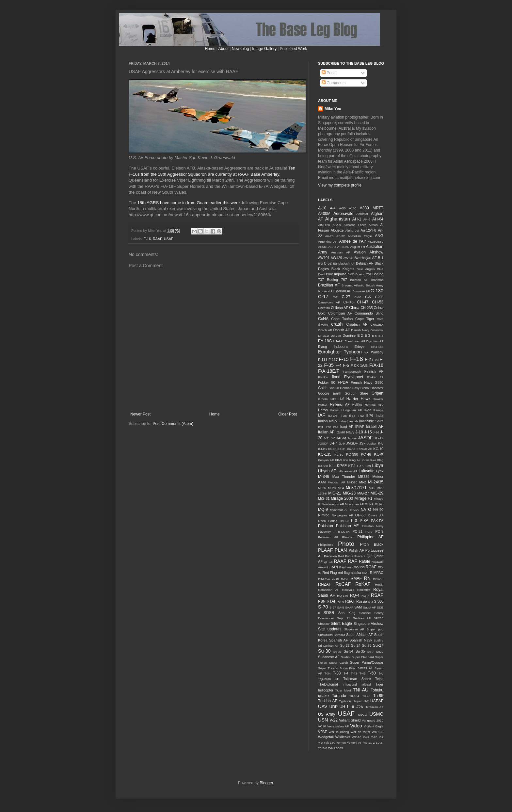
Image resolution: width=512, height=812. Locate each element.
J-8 (333, 438)
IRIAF (360, 427)
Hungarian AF (351, 410)
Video (356, 726)
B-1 (381, 258)
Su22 (380, 651)
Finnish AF (374, 371)
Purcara (360, 556)
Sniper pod (375, 629)
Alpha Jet (352, 230)
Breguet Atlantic (353, 285)
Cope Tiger (365, 319)
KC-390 (352, 454)
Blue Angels (366, 269)
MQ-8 (379, 504)
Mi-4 (341, 488)
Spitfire (378, 640)
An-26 (329, 236)
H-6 (341, 399)
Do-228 (336, 336)
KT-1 (352, 466)
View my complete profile (340, 185)
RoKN (379, 585)
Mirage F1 (363, 498)
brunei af (324, 291)
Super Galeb (339, 663)
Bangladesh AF (344, 263)
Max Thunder (344, 477)
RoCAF (343, 584)
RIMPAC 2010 (328, 579)
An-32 (341, 236)
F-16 (147, 239)
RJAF (345, 579)
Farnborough (352, 372)
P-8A (364, 521)
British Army (375, 285)
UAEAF (377, 701)
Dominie (349, 335)
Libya (378, 465)
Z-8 (325, 748)
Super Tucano (328, 668)
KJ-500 (323, 466)
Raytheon (346, 567)
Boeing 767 (337, 280)
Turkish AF (328, 701)
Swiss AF (365, 668)
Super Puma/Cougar (367, 662)
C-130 (377, 291)
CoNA (323, 319)
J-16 (376, 432)
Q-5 (370, 556)
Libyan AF (327, 471)
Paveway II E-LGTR (334, 532)
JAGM (341, 438)
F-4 (339, 365)
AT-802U (343, 247)
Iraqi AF (347, 427)
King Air (355, 460)
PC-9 (379, 531)
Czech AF (325, 330)
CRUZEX (377, 325)
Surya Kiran (348, 668)
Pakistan (326, 526)
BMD (351, 274)
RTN (341, 601)
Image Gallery (264, 49)
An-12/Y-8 (368, 230)
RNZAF (325, 584)
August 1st (357, 247)
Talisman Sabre (357, 679)
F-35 (329, 365)
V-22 (334, 720)
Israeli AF (375, 427)
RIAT (366, 573)
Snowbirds (325, 635)
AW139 (348, 258)
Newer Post (140, 414)
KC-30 (339, 455)
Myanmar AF (339, 510)
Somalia (339, 635)
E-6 (374, 336)
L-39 (368, 466)
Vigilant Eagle (374, 726)
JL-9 (342, 443)
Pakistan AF (347, 526)
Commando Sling (369, 313)
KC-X (379, 454)
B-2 (320, 263)
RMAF (356, 578)
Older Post (288, 414)
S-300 (379, 601)
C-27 (346, 297)
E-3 (368, 335)
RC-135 (359, 567)
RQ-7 (365, 596)
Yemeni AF (354, 743)
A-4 (333, 208)
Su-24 (356, 645)
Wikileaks (343, 737)
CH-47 (363, 302)
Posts (329, 73)
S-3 (370, 601)
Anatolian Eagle (360, 236)
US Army (327, 714)
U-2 (366, 701)
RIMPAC (377, 573)
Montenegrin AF (333, 504)
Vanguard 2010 (373, 720)
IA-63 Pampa (374, 410)
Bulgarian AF (341, 291)
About (224, 49)
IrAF (321, 427)
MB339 (364, 477)
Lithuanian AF (347, 471)
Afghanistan (338, 219)
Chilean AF (339, 308)
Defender (377, 330)
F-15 (344, 359)
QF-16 (328, 562)
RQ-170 (343, 596)
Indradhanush (348, 421)
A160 (353, 208)
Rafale (365, 561)
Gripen (377, 393)
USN (323, 720)
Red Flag (330, 573)
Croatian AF (357, 324)
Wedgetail (326, 737)
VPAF (322, 732)
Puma (349, 556)
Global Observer (372, 388)
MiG (372, 488)
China (354, 308)
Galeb (323, 388)
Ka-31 (342, 449)
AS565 (323, 247)
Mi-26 (322, 488)
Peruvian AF (328, 537)
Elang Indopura (333, 347)
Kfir (346, 460)
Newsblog (240, 49)
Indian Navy (328, 421)
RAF (352, 561)
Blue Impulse (336, 274)
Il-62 (361, 416)
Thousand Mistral (357, 684)
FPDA (343, 382)
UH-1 (344, 707)
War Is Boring (339, 732)
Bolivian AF (359, 280)
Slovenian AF (354, 629)
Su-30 (324, 651)
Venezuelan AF (338, 726)
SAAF (349, 607)
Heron (323, 410)
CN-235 (367, 308)
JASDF (365, 438)
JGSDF (323, 443)
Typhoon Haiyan (351, 701)
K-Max (323, 449)
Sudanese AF (329, 657)
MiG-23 (349, 493)
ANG (379, 236)
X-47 (366, 737)
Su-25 (367, 645)
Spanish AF (338, 640)
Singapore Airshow (368, 624)
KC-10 (378, 449)
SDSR (329, 613)
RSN (322, 601)
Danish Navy (360, 330)
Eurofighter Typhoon (340, 352)
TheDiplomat (328, 684)
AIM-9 (337, 225)
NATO (366, 510)
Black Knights (343, 269)
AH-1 (357, 219)
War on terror (360, 732)
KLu (332, 466)
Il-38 (352, 416)
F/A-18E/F (329, 371)
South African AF (360, 635)
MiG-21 (335, 493)
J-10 (359, 432)
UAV (323, 706)
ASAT (332, 247)
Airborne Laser (355, 225)
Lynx (380, 471)
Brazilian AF (329, 285)
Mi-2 (363, 482)
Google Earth (330, 393)
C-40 (358, 297)
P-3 (354, 521)
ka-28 (332, 449)
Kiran (365, 460)
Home (210, 49)
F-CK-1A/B (359, 365)
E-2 (360, 335)
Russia (362, 601)
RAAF (157, 239)
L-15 (360, 466)
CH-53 (378, 302)
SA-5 (340, 607)
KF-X (339, 460)
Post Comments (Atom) (173, 424)
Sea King (347, 613)
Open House (328, 521)
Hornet (335, 410)
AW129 (336, 258)
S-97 (333, 607)
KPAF (342, 466)
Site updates (330, 629)
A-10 (322, 208)
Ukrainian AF (374, 707)
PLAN (341, 550)
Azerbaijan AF (366, 258)
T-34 (327, 673)
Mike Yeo (333, 109)
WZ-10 (356, 737)
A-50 (342, 208)
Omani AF (376, 515)
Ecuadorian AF (355, 341)
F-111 (323, 360)
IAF (322, 415)
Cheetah (324, 308)
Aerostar (362, 214)
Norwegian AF (342, 515)
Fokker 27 (375, 377)
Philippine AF (370, 537)
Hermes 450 (374, 405)
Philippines (326, 545)
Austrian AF (341, 252)
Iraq (336, 427)
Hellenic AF (340, 404)
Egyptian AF (375, 341)
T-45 (362, 673)
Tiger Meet (343, 690)
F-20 (376, 360)
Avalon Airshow (369, 252)
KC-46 (366, 454)
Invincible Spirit (371, 421)
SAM (358, 607)
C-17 (323, 297)
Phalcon (348, 537)
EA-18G (325, 341)
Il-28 (344, 416)
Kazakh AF (364, 449)
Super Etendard (363, 657)
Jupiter (372, 443)
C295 (379, 297)
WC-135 (378, 732)
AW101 (324, 258)
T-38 (337, 673)
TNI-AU (361, 690)
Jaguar (352, 438)
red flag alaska (350, 573)
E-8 (381, 336)
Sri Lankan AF (328, 646)
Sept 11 (344, 618)
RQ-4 (355, 595)
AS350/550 (376, 242)
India (380, 415)
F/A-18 (376, 365)
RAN (334, 567)
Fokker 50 (327, 382)
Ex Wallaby (374, 352)
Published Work (294, 49)
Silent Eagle (341, 624)
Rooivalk (348, 590)
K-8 (381, 443)
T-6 (381, 673)
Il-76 (370, 415)
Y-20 (374, 737)
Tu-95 (378, 696)
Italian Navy (345, 432)
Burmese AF (361, 291)
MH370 (352, 482)
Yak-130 (329, 743)
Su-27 (378, 645)
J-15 (368, 432)
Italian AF (326, 432)
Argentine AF (328, 242)
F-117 (333, 360)
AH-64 (378, 219)
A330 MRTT (372, 208)
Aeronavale (343, 214)
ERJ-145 (377, 347)
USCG (362, 715)
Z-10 (376, 743)
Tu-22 (366, 696)
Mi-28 (332, 488)
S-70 (323, 607)
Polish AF (356, 550)
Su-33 (337, 651)
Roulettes (364, 590)
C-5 (368, 297)
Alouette (337, 230)
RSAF (377, 595)
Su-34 (349, 651)
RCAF (371, 567)
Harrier (352, 399)
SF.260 (378, 618)
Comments (334, 83)
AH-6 (367, 219)
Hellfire (357, 405)
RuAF (350, 601)
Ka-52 (351, 449)
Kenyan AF (326, 460)
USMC (376, 714)
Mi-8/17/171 (356, 488)
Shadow (324, 624)
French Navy (361, 382)
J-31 (327, 438)
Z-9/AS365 (335, 748)
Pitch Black (372, 544)
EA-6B (338, 341)
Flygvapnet (354, 377)
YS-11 (368, 743)
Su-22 (345, 645)
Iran (329, 427)
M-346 (324, 477)
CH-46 (348, 302)
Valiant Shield (350, 720)
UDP (334, 707)
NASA (355, 510)
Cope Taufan (342, 319)
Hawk (365, 399)
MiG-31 (324, 498)
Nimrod (324, 515)
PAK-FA (377, 521)
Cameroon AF (329, 302)
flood (336, 377)
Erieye (359, 347)
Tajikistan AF (328, 679)
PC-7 (369, 532)
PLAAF (326, 550)
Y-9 (320, 743)
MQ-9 (323, 510)
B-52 (328, 263)
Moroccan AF (354, 504)
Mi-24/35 (376, 482)
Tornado (339, 696)
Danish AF (341, 330)
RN (367, 578)
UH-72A (357, 707)
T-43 (354, 673)
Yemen (341, 743)
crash (337, 324)
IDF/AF (333, 416)
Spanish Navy (361, 640)
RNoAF (378, 579)
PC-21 (357, 531)
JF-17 (379, 438)
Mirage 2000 (342, 498)
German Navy (350, 388)
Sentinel (365, 613)
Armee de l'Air (352, 241)
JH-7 (334, 443)
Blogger (266, 783)
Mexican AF (336, 482)
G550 (379, 382)
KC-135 (325, 454)
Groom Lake (327, 399)
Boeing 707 (364, 274)
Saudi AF (369, 607)
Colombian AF (340, 313)
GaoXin (334, 388)
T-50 (372, 673)
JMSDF (352, 443)
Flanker (323, 377)
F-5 (346, 365)
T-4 (346, 673)
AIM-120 (324, 225)
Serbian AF (362, 618)
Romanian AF (329, 590)
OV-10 (344, 521)
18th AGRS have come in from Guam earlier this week (189, 203)
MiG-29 (377, 493)
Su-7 (371, 651)
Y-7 (381, 737)
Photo (346, 544)
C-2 (335, 297)
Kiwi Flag (377, 460)
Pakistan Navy (372, 526)
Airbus (373, 225)
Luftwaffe (366, 471)
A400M (324, 214)
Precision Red (334, 556)
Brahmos (377, 280)
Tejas (379, 679)
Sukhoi (346, 657)
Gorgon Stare (356, 393)
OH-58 (360, 515)
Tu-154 (354, 696)
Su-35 (360, 651)
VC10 (322, 726)
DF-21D (324, 336)
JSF (362, 443)
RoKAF (363, 584)
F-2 (368, 360)
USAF (169, 239)
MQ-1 (369, 504)
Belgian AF (365, 263)
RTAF (331, 601)
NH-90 (378, 510)
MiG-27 (363, 493)
